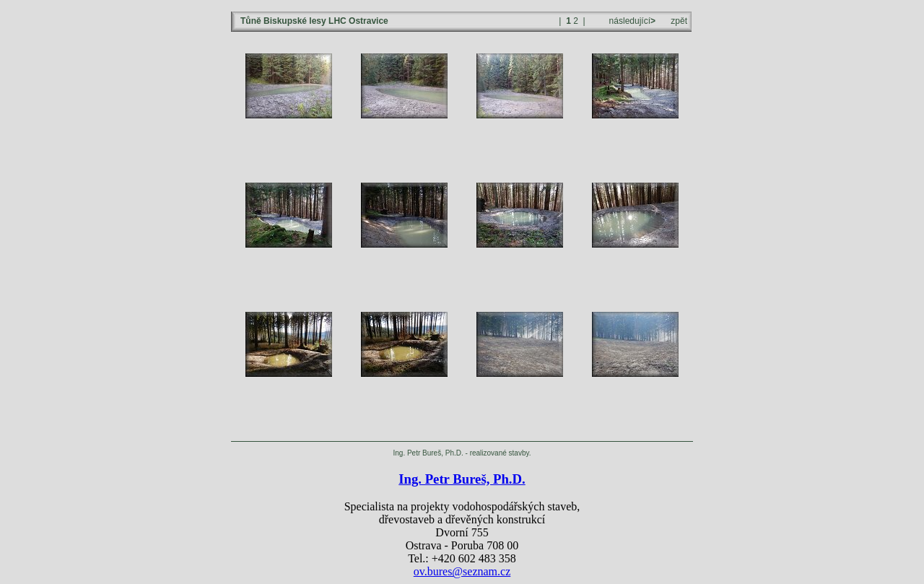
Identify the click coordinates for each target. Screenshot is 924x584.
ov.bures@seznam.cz (462, 571)
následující (631, 21)
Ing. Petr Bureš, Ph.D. (462, 479)
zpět (679, 21)
